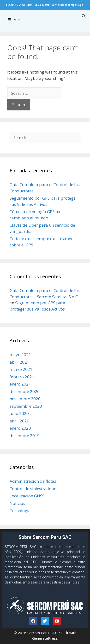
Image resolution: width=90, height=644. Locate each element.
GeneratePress (45, 638)
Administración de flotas (33, 481)
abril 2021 (19, 362)
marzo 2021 (21, 369)
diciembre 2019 (25, 436)
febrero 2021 (22, 377)
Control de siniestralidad (33, 489)
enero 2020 (20, 428)
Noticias (17, 503)
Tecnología (20, 511)
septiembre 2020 (26, 406)
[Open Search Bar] (84, 16)
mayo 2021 (20, 355)
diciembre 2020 (25, 391)
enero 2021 (20, 384)
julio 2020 (19, 413)
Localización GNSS (27, 496)
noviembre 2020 (25, 399)
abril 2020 (19, 421)
